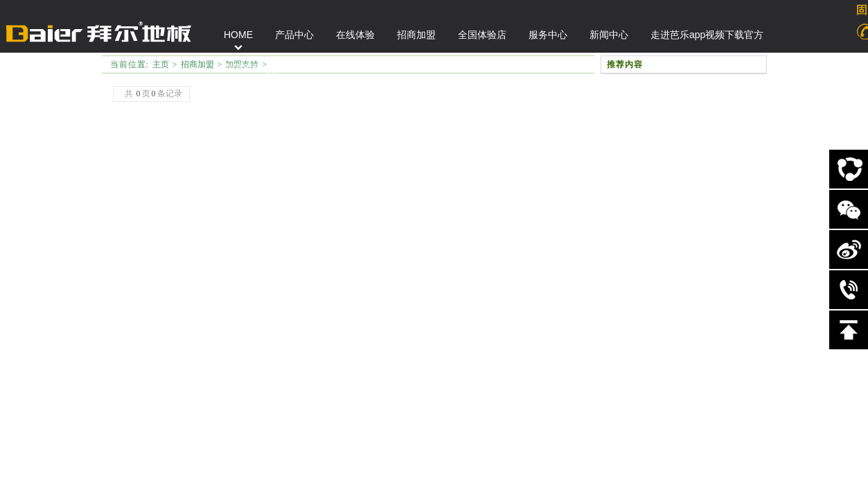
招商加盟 (197, 64)
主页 (161, 64)
